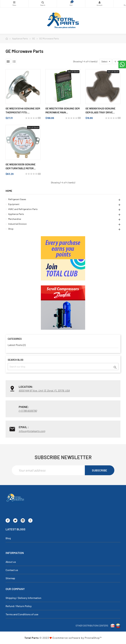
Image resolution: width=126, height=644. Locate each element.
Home (9, 191)
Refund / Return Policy (19, 606)
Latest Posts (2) (17, 345)
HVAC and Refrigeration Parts (23, 209)
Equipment (14, 204)
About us (11, 562)
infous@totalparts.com (32, 431)
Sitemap (10, 578)
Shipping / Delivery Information (23, 598)
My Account (99, 2)
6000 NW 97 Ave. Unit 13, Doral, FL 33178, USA (44, 390)
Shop (11, 229)
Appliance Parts (16, 214)
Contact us (12, 570)
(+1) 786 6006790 (28, 411)
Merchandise (15, 219)
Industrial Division (17, 224)
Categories (14, 2)
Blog (8, 538)
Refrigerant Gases (17, 199)
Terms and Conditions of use (22, 614)
